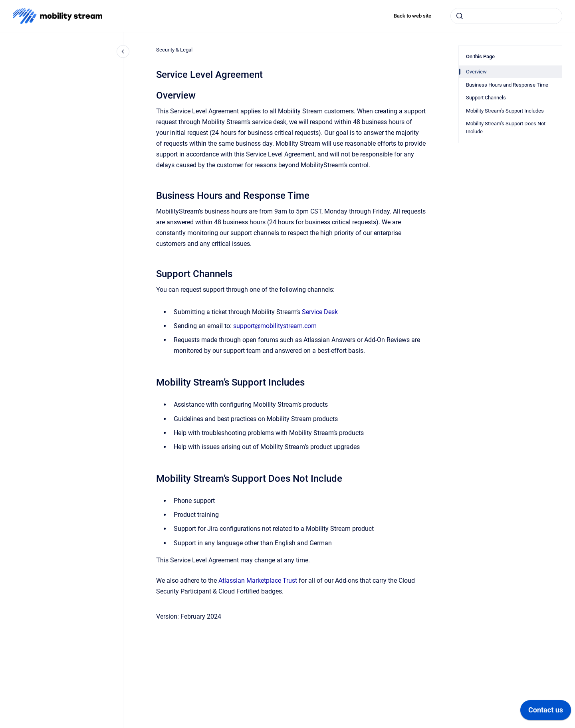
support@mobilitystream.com (275, 326)
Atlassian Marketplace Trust (258, 581)
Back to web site (412, 16)
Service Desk (320, 312)
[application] (546, 712)
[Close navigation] (123, 51)
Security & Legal (174, 50)
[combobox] (506, 16)
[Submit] (460, 16)
